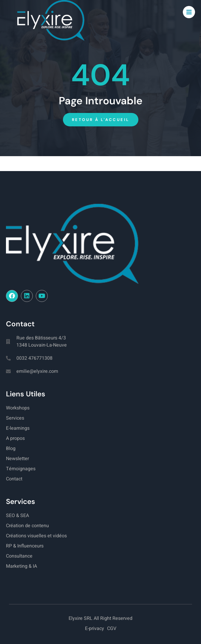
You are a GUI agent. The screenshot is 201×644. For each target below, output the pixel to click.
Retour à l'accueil (101, 120)
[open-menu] (189, 12)
